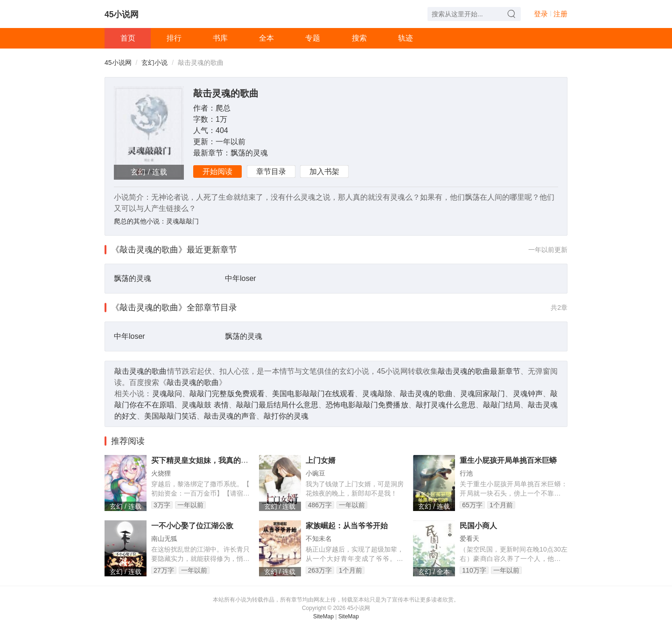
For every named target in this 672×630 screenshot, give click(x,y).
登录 (541, 14)
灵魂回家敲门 (483, 394)
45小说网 (122, 14)
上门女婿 (321, 460)
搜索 (359, 38)
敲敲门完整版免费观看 (227, 394)
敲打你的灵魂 (286, 416)
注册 (560, 14)
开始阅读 (217, 171)
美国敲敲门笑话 (170, 416)
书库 (220, 38)
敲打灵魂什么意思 (446, 405)
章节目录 (271, 171)
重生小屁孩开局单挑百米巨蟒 (508, 460)
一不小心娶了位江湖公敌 (192, 526)
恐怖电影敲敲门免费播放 (367, 405)
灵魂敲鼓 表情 (205, 405)
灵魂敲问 (167, 394)
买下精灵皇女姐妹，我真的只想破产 (211, 460)
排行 (174, 38)
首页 (128, 38)
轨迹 (406, 38)
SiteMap (323, 616)
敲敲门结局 (502, 405)
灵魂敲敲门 (182, 221)
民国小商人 (478, 526)
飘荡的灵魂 (249, 153)
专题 (313, 38)
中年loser (241, 278)
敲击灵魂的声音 (230, 416)
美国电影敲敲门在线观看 (313, 394)
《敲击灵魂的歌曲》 (149, 250)
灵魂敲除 (377, 394)
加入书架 (324, 171)
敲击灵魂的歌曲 (226, 93)
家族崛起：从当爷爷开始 (347, 526)
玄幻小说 (154, 63)
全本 (266, 38)
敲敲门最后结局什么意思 (277, 405)
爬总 (223, 108)
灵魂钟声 (528, 394)
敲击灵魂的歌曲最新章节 (479, 371)
